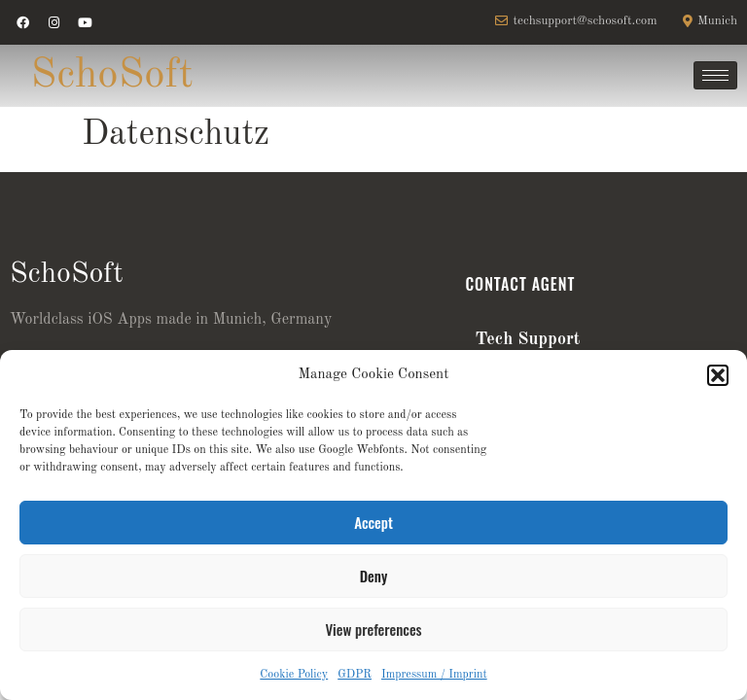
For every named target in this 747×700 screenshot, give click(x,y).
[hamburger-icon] (715, 75)
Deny (373, 576)
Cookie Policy (294, 675)
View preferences (373, 629)
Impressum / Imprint (434, 675)
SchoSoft (112, 75)
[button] (718, 375)
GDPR (355, 675)
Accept (373, 522)
